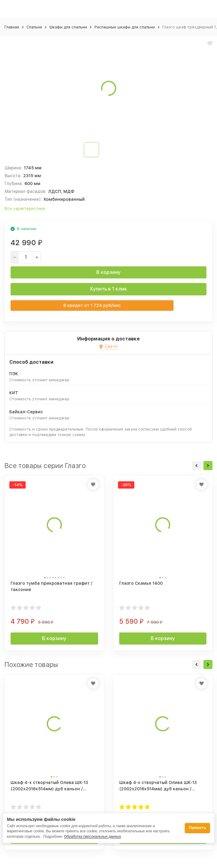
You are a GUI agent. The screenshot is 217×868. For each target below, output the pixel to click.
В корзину (108, 272)
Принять (197, 828)
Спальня (34, 27)
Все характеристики (25, 208)
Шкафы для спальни (68, 27)
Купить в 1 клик (109, 289)
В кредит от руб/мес (92, 305)
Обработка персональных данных (93, 837)
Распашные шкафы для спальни (125, 27)
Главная (12, 27)
